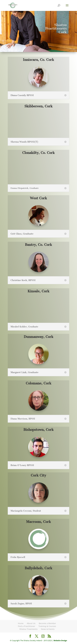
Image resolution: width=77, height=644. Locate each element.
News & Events (48, 629)
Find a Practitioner (27, 626)
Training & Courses (47, 626)
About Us (31, 623)
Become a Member (47, 623)
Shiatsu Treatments (28, 629)
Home (21, 623)
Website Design (60, 640)
